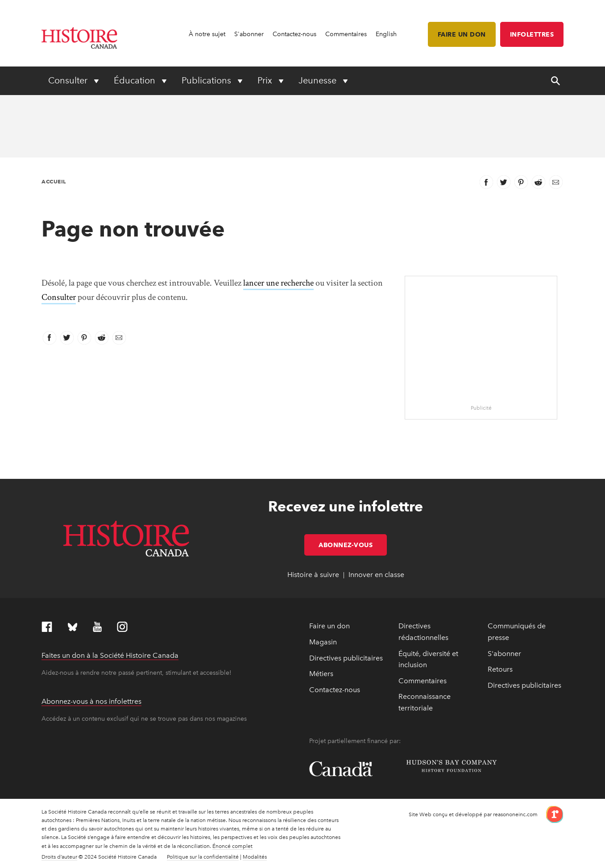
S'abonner (249, 34)
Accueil (54, 181)
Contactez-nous (294, 34)
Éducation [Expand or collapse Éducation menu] (136, 80)
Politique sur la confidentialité (203, 857)
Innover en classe (376, 575)
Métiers (321, 674)
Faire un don (462, 34)
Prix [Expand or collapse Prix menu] (266, 80)
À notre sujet (207, 34)
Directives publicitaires (346, 658)
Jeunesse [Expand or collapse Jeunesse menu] (319, 80)
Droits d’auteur (59, 857)
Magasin (323, 642)
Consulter (59, 297)
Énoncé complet (232, 846)
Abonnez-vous (353, 545)
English (386, 34)
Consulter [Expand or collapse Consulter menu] (69, 80)
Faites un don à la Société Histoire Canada (110, 655)
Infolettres (532, 34)
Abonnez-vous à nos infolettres (91, 701)
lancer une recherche (278, 283)
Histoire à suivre (313, 575)
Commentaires (346, 34)
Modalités (255, 857)
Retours (500, 669)
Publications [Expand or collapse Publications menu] (207, 80)
